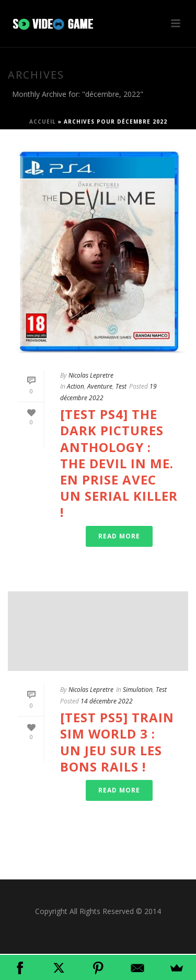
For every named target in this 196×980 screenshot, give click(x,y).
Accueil (43, 122)
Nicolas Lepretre (91, 375)
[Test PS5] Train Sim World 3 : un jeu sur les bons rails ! (117, 742)
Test (121, 386)
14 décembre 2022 (107, 701)
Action (76, 386)
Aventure (100, 386)
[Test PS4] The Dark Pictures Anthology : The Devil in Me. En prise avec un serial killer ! (119, 463)
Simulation (138, 690)
